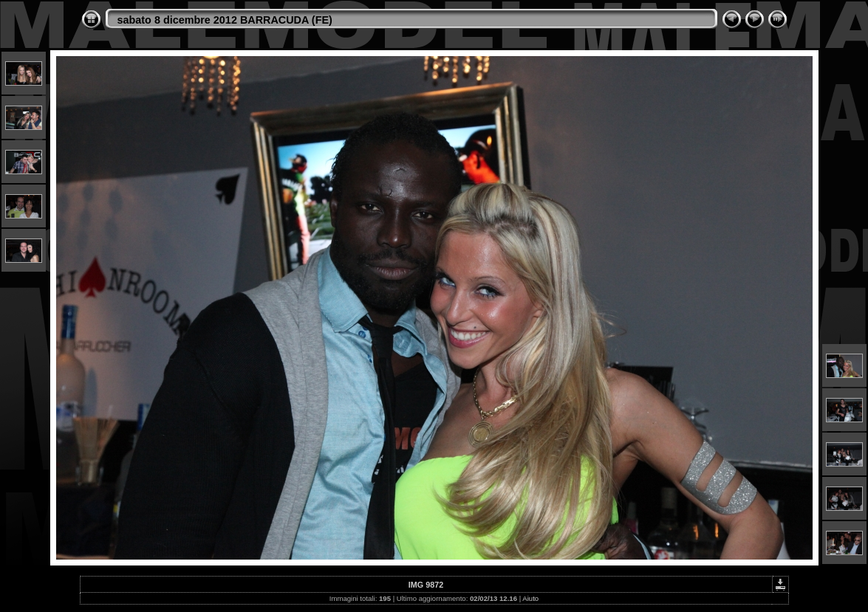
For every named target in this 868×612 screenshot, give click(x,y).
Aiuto (530, 598)
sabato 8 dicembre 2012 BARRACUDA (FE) (225, 20)
